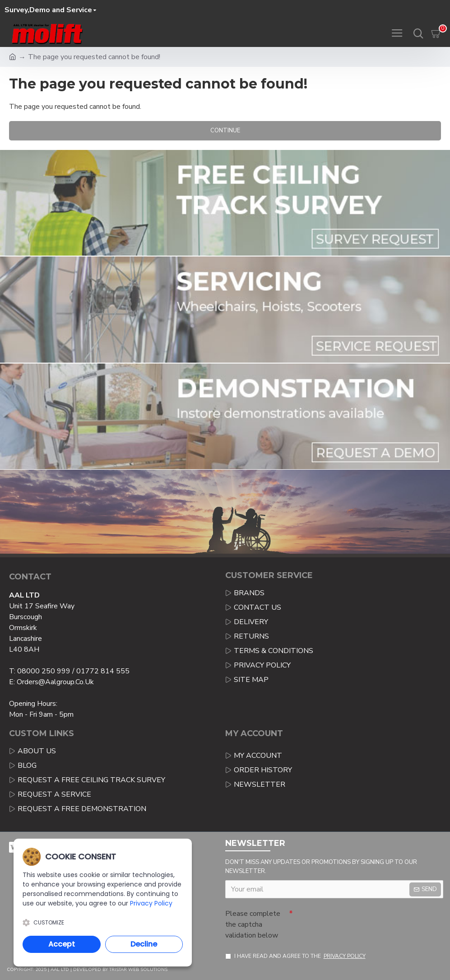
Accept (62, 944)
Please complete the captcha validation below (253, 924)
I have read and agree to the (296, 956)
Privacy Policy (151, 903)
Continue (225, 131)
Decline (144, 944)
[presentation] (356, 921)
